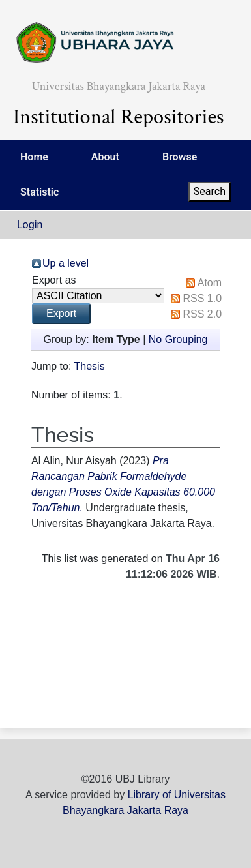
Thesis (90, 366)
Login (30, 225)
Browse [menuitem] (180, 157)
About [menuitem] (105, 157)
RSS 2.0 (202, 314)
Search (210, 191)
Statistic (39, 192)
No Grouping (178, 339)
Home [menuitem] (34, 157)
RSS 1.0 (202, 298)
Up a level (66, 263)
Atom (210, 283)
